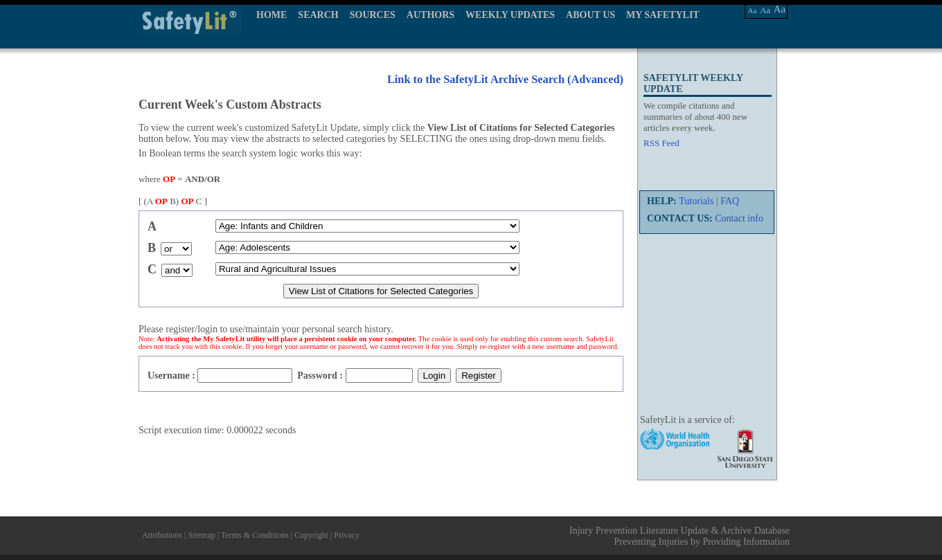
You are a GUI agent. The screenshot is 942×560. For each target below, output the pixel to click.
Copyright (311, 535)
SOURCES (373, 15)
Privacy (347, 535)
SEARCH (318, 15)
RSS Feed (661, 143)
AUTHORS (430, 15)
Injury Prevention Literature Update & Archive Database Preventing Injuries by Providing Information (679, 536)
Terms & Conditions (255, 535)
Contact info (739, 218)
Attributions (162, 535)
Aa (753, 10)
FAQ (730, 201)
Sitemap (201, 535)
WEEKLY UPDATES (510, 15)
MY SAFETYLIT (663, 15)
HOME (272, 15)
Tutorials (696, 201)
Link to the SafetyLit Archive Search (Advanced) (505, 79)
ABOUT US (590, 15)
